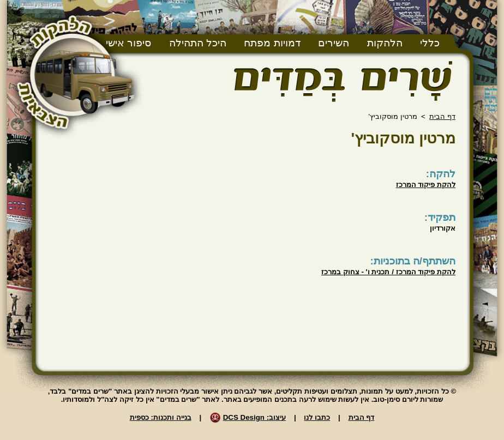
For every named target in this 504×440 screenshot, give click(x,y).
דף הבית (442, 116)
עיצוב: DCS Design (254, 417)
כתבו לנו (317, 417)
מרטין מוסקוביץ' (403, 138)
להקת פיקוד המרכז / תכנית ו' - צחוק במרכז (388, 272)
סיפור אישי (128, 43)
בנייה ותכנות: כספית (161, 417)
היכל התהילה (198, 43)
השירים (334, 43)
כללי (430, 43)
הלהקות (385, 43)
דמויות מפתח (272, 43)
